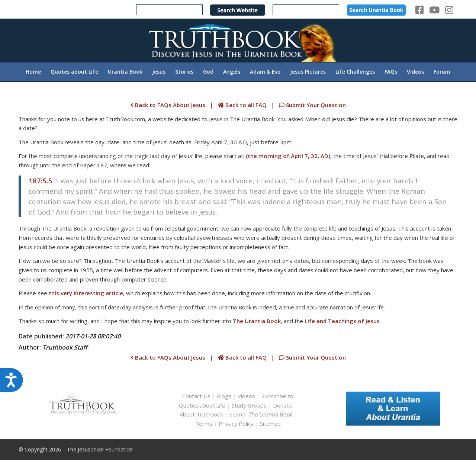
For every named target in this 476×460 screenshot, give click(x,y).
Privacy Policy (236, 424)
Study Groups (250, 405)
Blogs (224, 396)
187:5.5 (40, 181)
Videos (246, 396)
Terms (204, 424)
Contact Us (196, 396)
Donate (282, 405)
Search (262, 414)
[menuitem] (33, 72)
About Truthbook (201, 414)
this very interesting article (86, 293)
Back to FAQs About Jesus (168, 105)
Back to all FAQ (243, 105)
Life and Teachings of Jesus (342, 321)
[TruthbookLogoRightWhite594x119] (238, 40)
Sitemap (270, 424)
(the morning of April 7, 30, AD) (288, 156)
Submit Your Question (312, 105)
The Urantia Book (257, 321)
